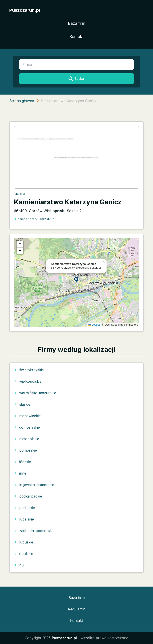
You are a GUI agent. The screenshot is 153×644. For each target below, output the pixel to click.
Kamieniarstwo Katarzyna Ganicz (68, 202)
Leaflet (94, 325)
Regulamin (77, 609)
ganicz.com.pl (26, 219)
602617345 (48, 219)
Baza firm (77, 23)
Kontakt (76, 37)
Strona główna (22, 101)
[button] (76, 279)
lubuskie (19, 194)
